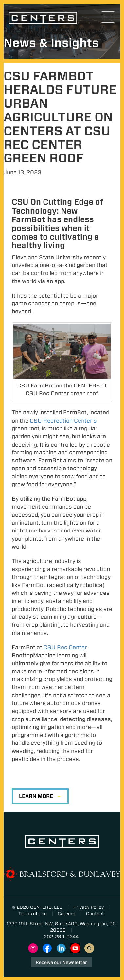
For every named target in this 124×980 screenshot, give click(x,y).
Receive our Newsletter (61, 962)
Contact (95, 914)
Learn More (36, 796)
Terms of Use (33, 914)
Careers (66, 914)
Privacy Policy (89, 907)
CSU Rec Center (65, 647)
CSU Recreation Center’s (63, 421)
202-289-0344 (61, 937)
